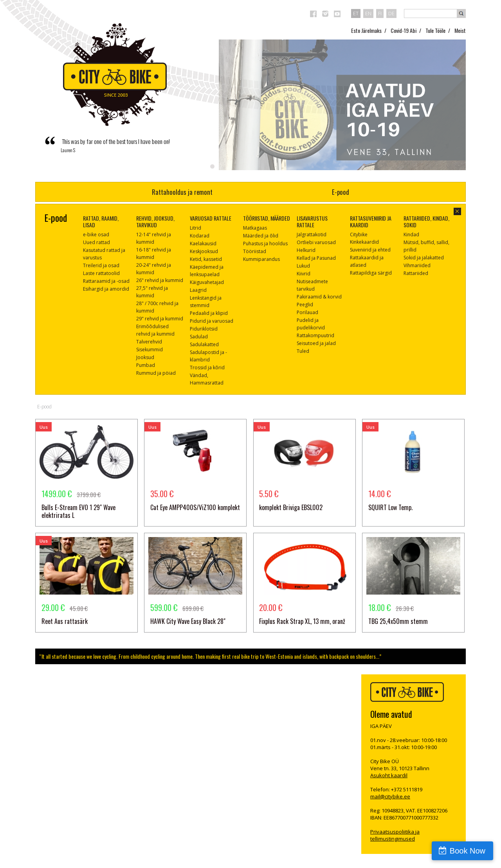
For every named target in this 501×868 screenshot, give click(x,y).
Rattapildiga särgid (371, 273)
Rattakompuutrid (315, 335)
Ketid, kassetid (206, 259)
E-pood (341, 192)
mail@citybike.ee (390, 796)
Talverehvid (149, 342)
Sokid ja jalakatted (424, 258)
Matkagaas (255, 228)
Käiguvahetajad (207, 282)
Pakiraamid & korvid (319, 297)
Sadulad (199, 337)
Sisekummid (150, 350)
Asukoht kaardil (389, 775)
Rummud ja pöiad (156, 373)
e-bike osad (96, 235)
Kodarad (200, 236)
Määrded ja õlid (261, 236)
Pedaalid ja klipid (209, 313)
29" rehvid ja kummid (160, 319)
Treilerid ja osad (101, 265)
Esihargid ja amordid (106, 289)
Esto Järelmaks (366, 30)
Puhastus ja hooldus (265, 244)
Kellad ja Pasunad (316, 258)
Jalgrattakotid (312, 235)
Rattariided (416, 273)
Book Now (468, 851)
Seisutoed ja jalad (316, 343)
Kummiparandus (261, 259)
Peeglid (305, 305)
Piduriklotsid (204, 329)
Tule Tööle (435, 30)
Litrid (196, 228)
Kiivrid (304, 274)
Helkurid (306, 250)
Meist (460, 30)
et (356, 13)
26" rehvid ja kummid (160, 280)
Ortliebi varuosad (316, 242)
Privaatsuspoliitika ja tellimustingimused (395, 835)
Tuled (303, 351)
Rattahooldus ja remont (182, 192)
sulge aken (457, 211)
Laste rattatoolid (101, 273)
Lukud (303, 266)
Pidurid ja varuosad (212, 321)
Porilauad (307, 312)
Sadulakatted (204, 344)
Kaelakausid (203, 244)
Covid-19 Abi (404, 30)
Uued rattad (96, 242)
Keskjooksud (204, 251)
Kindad (411, 235)
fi (380, 13)
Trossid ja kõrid (207, 368)
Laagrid (198, 290)
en (368, 13)
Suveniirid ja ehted (370, 250)
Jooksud (145, 357)
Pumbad (146, 365)
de (391, 13)
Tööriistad (255, 251)
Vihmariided (417, 265)
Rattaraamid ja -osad (106, 281)
